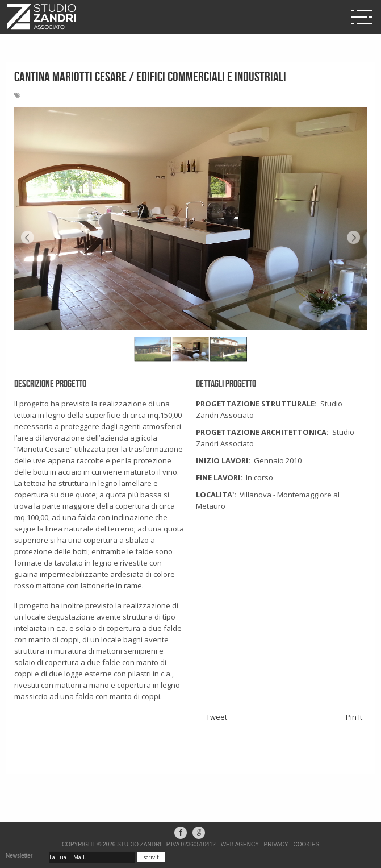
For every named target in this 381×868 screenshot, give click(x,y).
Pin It (354, 717)
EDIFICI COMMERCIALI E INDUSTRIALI (211, 77)
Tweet (217, 717)
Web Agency (240, 844)
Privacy (276, 844)
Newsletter (19, 856)
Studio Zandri (139, 844)
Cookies (306, 844)
